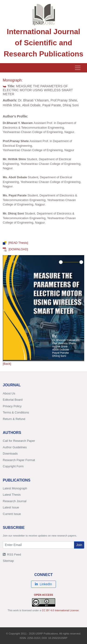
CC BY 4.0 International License (60, 610)
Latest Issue (11, 507)
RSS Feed (12, 555)
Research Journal (15, 501)
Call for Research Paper (19, 441)
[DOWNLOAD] (15, 249)
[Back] (7, 364)
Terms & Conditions (16, 412)
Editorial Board (13, 400)
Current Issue (12, 514)
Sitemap (8, 561)
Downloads (10, 454)
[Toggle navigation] (78, 68)
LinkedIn (43, 584)
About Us (9, 393)
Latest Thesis (12, 495)
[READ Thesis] (15, 243)
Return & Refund (14, 419)
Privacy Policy (12, 406)
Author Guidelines (15, 447)
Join (79, 545)
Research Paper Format (19, 460)
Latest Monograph (15, 488)
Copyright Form (13, 466)
